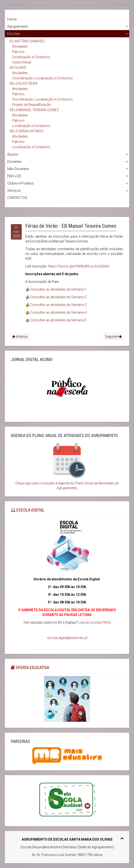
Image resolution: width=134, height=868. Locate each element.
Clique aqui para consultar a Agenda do (45, 483)
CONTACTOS (17, 198)
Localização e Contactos (31, 57)
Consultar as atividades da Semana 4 (58, 312)
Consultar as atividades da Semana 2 (58, 297)
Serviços (14, 190)
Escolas (13, 34)
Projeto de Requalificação (31, 105)
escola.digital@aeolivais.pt (67, 638)
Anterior (20, 336)
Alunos (13, 154)
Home (12, 19)
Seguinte (113, 336)
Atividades (20, 46)
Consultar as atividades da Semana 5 (58, 320)
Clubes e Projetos (20, 183)
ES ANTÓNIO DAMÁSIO (27, 41)
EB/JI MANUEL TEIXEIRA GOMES (34, 110)
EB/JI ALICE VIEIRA (24, 83)
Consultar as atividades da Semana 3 (58, 305)
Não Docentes (18, 169)
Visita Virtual (21, 62)
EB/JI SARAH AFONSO (27, 131)
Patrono (18, 52)
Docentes (14, 162)
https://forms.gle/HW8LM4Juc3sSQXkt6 (79, 266)
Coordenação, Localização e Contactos (42, 78)
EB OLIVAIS (18, 68)
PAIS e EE (14, 176)
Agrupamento (18, 26)
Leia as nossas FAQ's (95, 622)
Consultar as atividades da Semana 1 (58, 289)
